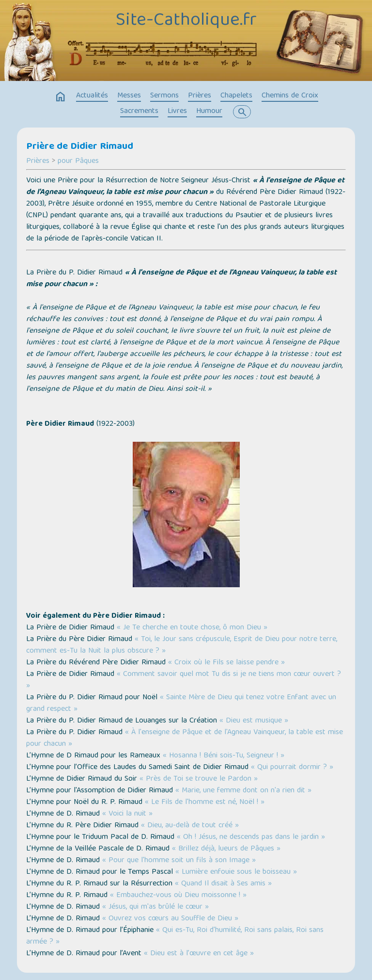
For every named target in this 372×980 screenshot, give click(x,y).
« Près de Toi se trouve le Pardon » (199, 779)
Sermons (164, 96)
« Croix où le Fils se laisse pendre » (226, 663)
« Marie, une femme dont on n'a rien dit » (243, 791)
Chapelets (236, 96)
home (61, 97)
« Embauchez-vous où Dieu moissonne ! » (178, 896)
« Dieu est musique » (254, 721)
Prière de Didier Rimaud (80, 147)
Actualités (92, 96)
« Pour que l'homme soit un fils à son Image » (179, 861)
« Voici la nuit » (127, 814)
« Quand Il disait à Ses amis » (223, 884)
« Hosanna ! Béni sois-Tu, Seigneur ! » (224, 756)
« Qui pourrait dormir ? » (292, 768)
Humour (209, 112)
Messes (129, 96)
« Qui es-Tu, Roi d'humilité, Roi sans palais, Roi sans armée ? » (175, 936)
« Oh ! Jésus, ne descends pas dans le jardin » (251, 837)
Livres (177, 112)
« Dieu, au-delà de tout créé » (190, 826)
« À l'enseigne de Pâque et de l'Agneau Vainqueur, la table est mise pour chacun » (185, 739)
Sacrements (139, 112)
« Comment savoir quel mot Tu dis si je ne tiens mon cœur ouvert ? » (184, 680)
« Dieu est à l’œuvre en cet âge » (199, 954)
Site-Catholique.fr (186, 21)
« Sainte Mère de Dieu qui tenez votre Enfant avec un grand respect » (181, 704)
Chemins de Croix (290, 96)
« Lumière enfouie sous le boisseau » (236, 872)
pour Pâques (78, 161)
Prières (200, 96)
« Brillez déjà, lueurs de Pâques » (226, 849)
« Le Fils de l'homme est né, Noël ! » (205, 803)
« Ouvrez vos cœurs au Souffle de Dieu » (170, 919)
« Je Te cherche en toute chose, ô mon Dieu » (192, 628)
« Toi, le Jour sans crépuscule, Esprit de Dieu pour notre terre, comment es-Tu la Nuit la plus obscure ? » (182, 645)
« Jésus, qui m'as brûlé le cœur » (155, 907)
